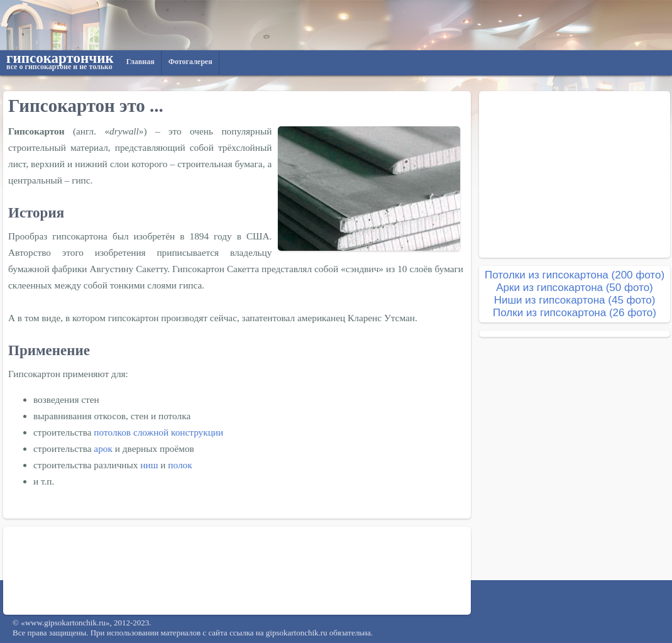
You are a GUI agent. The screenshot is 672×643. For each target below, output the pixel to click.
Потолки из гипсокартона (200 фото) (575, 275)
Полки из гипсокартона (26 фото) (575, 313)
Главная (140, 62)
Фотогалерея (190, 62)
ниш (149, 465)
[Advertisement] (237, 571)
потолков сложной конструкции (158, 432)
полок (180, 465)
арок (103, 448)
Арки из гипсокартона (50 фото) (575, 288)
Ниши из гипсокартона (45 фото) (575, 300)
